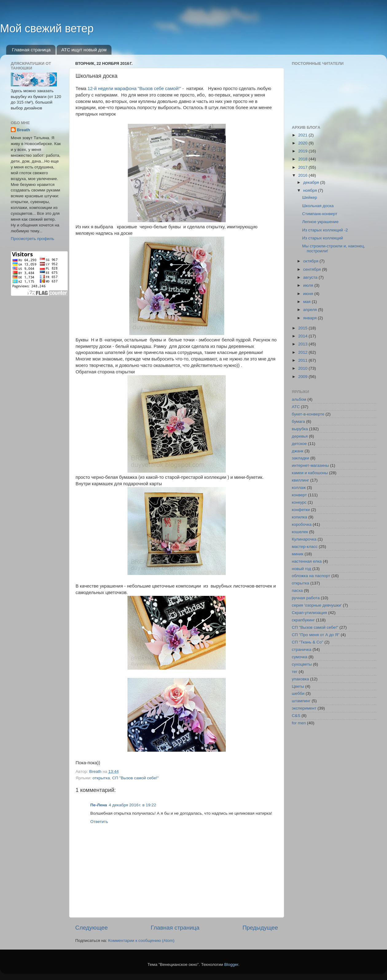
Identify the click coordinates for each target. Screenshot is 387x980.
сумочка (300, 657)
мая (307, 302)
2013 (303, 344)
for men (299, 723)
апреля (311, 310)
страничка (302, 649)
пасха (297, 590)
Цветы (298, 686)
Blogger (231, 964)
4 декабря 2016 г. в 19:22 (132, 805)
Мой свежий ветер (47, 28)
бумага (298, 421)
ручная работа (306, 598)
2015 (303, 328)
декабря (312, 182)
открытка (101, 778)
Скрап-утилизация (309, 613)
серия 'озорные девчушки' (317, 605)
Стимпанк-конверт (320, 214)
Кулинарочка (304, 539)
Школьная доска (318, 206)
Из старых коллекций (323, 238)
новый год (301, 569)
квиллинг (300, 480)
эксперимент (304, 708)
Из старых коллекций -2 (325, 230)
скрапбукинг (303, 620)
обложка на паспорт (311, 576)
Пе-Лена (99, 805)
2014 (303, 336)
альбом (299, 399)
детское (299, 444)
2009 (303, 377)
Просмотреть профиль (33, 239)
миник (298, 554)
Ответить (99, 822)
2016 (303, 175)
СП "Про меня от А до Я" (316, 635)
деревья (300, 436)
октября (311, 261)
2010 (303, 368)
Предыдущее (260, 928)
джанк (298, 451)
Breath (23, 130)
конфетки (301, 510)
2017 (303, 167)
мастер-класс (305, 547)
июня (309, 294)
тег (295, 672)
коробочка (302, 524)
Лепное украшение (320, 222)
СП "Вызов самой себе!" (135, 778)
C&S (296, 716)
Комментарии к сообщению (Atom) (141, 941)
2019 (303, 151)
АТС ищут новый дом (84, 50)
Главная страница (31, 50)
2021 (303, 135)
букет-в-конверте (308, 414)
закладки (300, 458)
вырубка (300, 429)
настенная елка (307, 561)
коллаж (299, 488)
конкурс (299, 502)
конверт (299, 495)
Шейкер (310, 197)
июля (309, 285)
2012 (303, 352)
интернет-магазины (310, 465)
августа (311, 277)
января (311, 318)
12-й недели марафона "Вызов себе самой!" (134, 89)
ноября (311, 190)
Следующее (92, 928)
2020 (303, 143)
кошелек (300, 532)
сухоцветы (302, 664)
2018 (303, 159)
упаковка (300, 679)
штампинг (301, 701)
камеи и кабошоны (310, 473)
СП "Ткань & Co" (307, 642)
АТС (296, 407)
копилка (299, 517)
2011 (303, 360)
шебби (298, 693)
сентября (313, 269)
